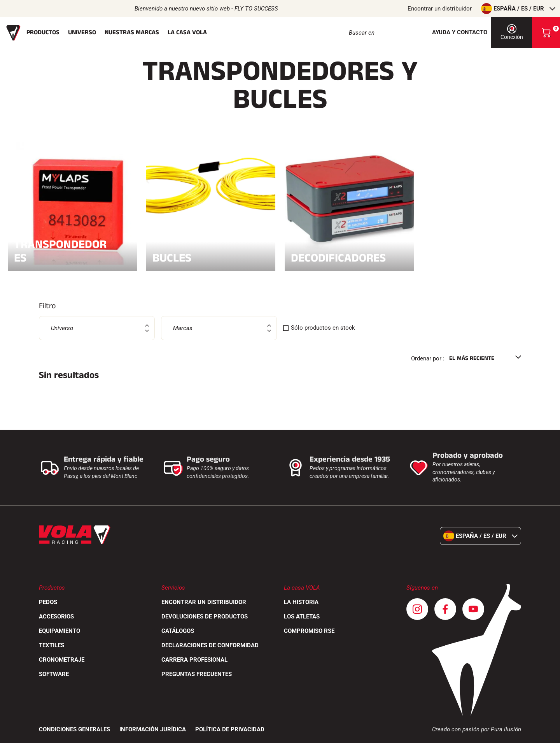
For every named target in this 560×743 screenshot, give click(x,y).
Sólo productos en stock (323, 328)
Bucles (211, 257)
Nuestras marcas (132, 32)
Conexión (512, 32)
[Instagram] (417, 609)
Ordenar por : (428, 358)
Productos (43, 32)
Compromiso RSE (309, 631)
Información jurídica (153, 729)
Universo (82, 32)
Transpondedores (72, 251)
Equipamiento (59, 631)
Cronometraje (62, 660)
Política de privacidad (230, 729)
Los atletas (302, 617)
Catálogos (178, 631)
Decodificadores (349, 257)
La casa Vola (187, 32)
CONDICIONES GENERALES (74, 729)
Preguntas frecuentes (197, 674)
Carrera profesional (194, 660)
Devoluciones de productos (205, 617)
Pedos (48, 602)
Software (54, 674)
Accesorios (56, 617)
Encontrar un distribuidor (440, 9)
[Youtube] (473, 609)
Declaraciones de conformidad (210, 645)
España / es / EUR (518, 9)
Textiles (52, 645)
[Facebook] (445, 609)
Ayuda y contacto (460, 32)
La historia (301, 602)
